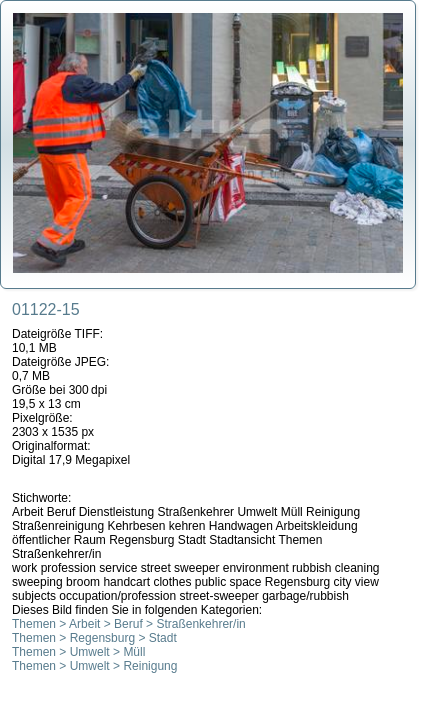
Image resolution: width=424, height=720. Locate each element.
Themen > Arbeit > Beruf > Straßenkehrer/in (129, 624)
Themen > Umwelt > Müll (78, 652)
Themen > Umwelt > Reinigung (94, 666)
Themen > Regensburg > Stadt (94, 638)
